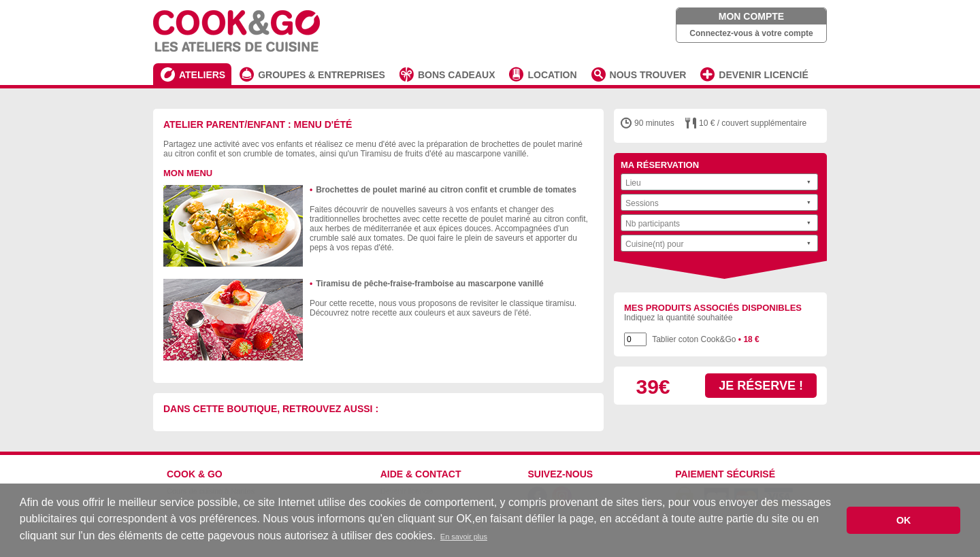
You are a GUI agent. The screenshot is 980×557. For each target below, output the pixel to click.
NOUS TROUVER (648, 75)
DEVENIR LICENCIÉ (763, 75)
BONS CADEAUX (457, 75)
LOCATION (552, 75)
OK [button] (904, 520)
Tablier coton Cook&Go (706, 339)
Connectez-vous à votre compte (751, 33)
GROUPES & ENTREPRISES (322, 75)
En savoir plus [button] (464, 537)
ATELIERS (202, 75)
